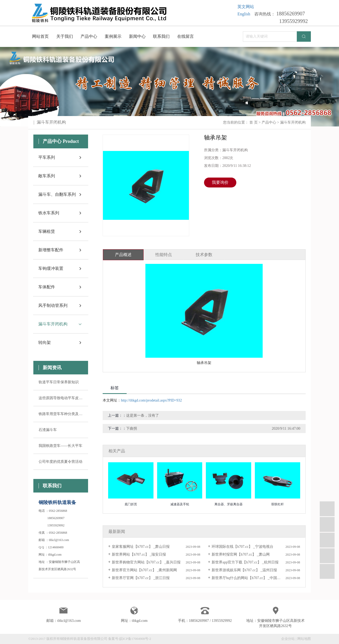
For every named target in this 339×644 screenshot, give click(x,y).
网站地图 (304, 639)
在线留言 (186, 36)
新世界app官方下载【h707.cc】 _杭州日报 (245, 562)
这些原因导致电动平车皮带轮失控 (61, 398)
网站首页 (40, 36)
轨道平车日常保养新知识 (59, 382)
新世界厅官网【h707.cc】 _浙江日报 (141, 578)
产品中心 (89, 36)
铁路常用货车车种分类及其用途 (61, 414)
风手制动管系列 (53, 305)
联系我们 (161, 36)
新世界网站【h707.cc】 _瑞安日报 (139, 554)
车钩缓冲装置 (51, 268)
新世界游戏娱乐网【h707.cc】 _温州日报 (244, 570)
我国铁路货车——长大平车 (60, 446)
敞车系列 (47, 176)
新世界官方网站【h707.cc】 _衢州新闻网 (144, 570)
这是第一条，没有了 (143, 415)
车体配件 (47, 287)
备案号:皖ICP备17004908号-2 (130, 639)
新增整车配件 (51, 250)
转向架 (45, 342)
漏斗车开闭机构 (293, 122)
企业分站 (288, 639)
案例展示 (113, 36)
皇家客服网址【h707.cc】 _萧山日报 (141, 547)
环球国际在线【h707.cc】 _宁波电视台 (242, 547)
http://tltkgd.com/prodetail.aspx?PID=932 (151, 400)
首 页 (254, 122)
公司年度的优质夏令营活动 (60, 462)
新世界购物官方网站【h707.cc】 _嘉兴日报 (146, 562)
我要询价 (220, 182)
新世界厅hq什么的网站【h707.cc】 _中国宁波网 (250, 578)
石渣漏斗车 (48, 430)
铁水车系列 (49, 213)
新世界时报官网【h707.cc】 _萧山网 (241, 554)
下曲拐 (132, 429)
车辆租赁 (47, 231)
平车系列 (47, 157)
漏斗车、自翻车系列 (57, 194)
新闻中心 (137, 36)
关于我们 (65, 36)
